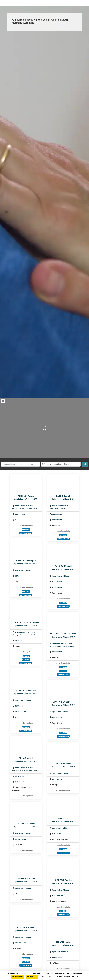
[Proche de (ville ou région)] (61, 464)
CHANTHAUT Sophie (26, 824)
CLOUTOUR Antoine (63, 880)
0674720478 (20, 641)
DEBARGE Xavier (63, 942)
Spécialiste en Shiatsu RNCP (26, 499)
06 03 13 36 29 (20, 712)
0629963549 (57, 514)
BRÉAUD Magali (26, 758)
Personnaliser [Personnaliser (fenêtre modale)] (46, 977)
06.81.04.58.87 (21, 514)
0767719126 (57, 834)
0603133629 (20, 706)
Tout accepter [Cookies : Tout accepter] (18, 977)
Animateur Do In (21, 506)
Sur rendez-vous (26, 533)
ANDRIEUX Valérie (26, 496)
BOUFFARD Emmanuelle (26, 691)
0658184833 (20, 576)
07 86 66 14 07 (58, 582)
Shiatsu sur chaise (59, 506)
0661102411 (57, 958)
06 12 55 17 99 (20, 943)
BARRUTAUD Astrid (63, 566)
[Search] (85, 464)
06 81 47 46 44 (20, 839)
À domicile (63, 535)
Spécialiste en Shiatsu (28, 509)
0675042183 (20, 776)
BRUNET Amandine (63, 764)
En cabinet (26, 530)
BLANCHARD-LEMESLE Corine (26, 622)
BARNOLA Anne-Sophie (26, 561)
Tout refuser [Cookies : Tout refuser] (32, 977)
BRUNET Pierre (63, 818)
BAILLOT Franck (63, 496)
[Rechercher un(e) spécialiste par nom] (20, 464)
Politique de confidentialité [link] (67, 977)
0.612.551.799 (58, 896)
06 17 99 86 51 (58, 779)
